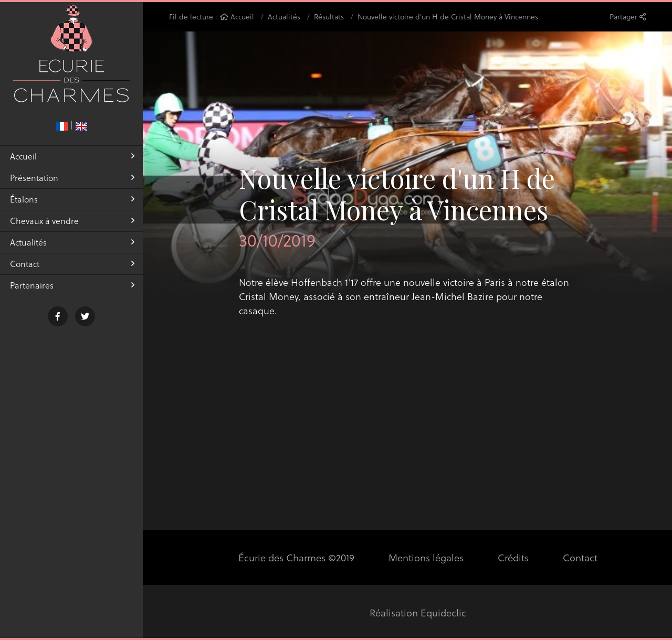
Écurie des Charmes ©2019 (297, 557)
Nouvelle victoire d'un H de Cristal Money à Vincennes (448, 17)
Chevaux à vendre (72, 228)
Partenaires (72, 292)
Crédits (512, 557)
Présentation (72, 185)
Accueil (72, 163)
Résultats (329, 17)
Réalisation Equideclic (418, 612)
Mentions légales (426, 557)
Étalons (72, 206)
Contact (72, 271)
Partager (628, 17)
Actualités (72, 249)
